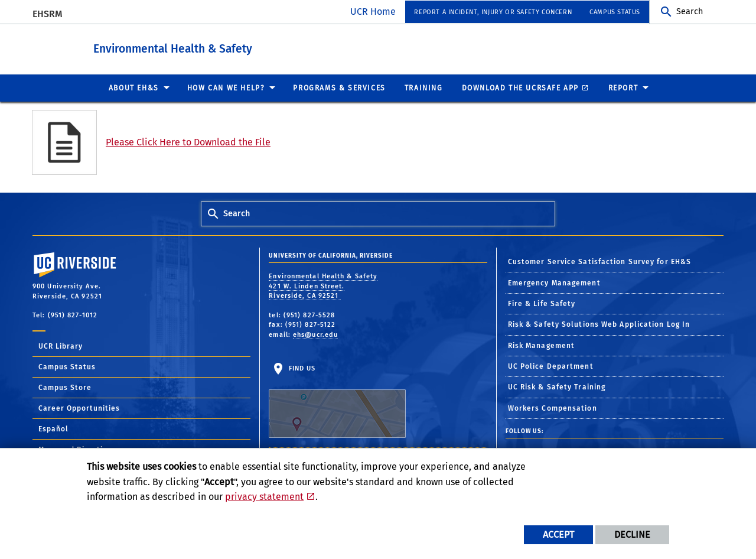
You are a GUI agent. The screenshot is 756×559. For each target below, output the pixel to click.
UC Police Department (551, 366)
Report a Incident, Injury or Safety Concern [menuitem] (493, 12)
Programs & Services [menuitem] (339, 87)
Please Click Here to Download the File (188, 142)
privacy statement (264, 497)
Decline (632, 534)
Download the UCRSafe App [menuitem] (520, 87)
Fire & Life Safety (542, 303)
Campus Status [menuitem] (615, 12)
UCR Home (373, 12)
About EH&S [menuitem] (134, 87)
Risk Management (542, 345)
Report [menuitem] (623, 87)
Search (690, 12)
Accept (558, 534)
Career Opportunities (79, 408)
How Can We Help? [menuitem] (226, 87)
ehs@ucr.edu (315, 334)
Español (53, 428)
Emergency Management (554, 282)
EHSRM (48, 14)
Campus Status (67, 366)
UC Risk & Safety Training (557, 386)
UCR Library (61, 346)
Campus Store (65, 387)
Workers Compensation (553, 408)
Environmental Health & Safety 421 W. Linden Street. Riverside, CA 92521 (323, 285)
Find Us (337, 401)
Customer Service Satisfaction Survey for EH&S (600, 261)
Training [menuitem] (424, 87)
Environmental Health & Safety (227, 46)
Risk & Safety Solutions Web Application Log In (599, 324)
